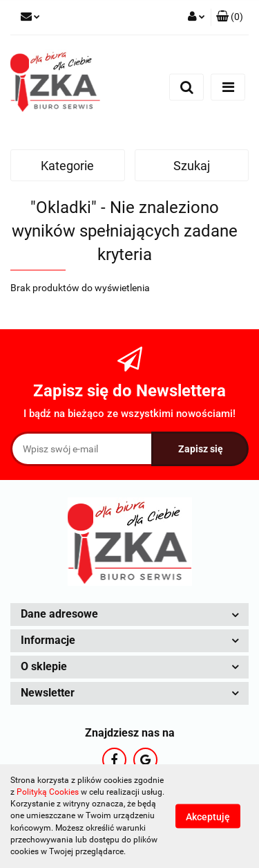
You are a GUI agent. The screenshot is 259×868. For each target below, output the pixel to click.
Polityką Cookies (48, 792)
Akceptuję (208, 817)
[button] (230, 17)
